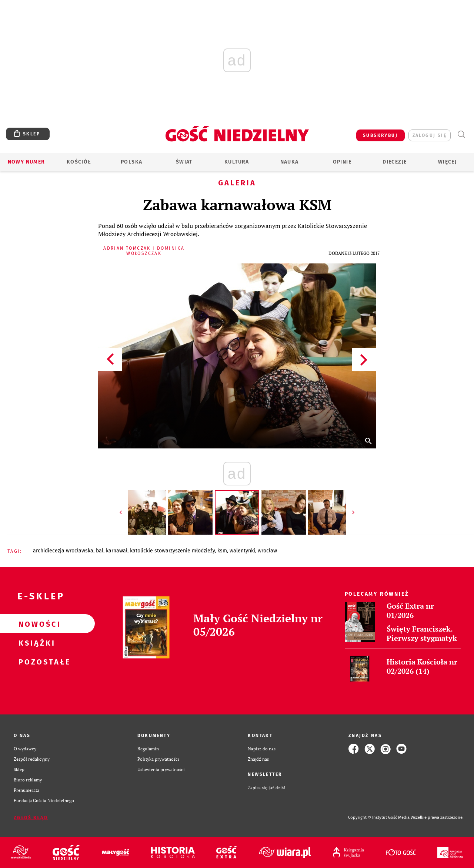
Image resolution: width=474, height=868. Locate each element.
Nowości (36, 624)
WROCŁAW (267, 551)
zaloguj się (430, 135)
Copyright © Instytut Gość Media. (379, 817)
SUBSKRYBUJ (380, 135)
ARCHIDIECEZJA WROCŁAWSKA (63, 551)
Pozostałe (36, 662)
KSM (222, 551)
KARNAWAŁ (117, 551)
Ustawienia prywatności (161, 769)
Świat (184, 162)
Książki (36, 643)
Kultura (237, 162)
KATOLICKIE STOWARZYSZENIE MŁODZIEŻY (172, 551)
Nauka (290, 162)
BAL (100, 551)
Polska (131, 162)
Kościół (79, 162)
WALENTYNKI (242, 551)
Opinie (342, 162)
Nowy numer (26, 162)
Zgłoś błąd (31, 818)
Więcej (447, 162)
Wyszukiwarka (461, 134)
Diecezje (395, 162)
